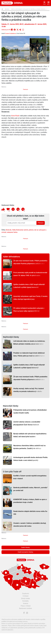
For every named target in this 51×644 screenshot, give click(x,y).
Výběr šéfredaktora (11, 257)
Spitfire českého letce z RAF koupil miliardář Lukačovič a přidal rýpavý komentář (29, 286)
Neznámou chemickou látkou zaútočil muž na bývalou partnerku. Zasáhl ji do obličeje (29, 447)
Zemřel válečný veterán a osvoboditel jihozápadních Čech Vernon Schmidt (27, 423)
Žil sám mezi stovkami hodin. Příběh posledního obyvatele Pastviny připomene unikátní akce (30, 262)
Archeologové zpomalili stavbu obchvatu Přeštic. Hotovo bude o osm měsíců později (31, 459)
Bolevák (9, 230)
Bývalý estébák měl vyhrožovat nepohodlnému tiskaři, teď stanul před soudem (30, 435)
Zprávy (7, 9)
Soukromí (26, 594)
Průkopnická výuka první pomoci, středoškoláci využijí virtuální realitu (30, 411)
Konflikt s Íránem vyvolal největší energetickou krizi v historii (30, 477)
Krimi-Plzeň (15, 116)
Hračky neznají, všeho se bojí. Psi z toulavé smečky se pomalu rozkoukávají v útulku (29, 390)
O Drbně (25, 596)
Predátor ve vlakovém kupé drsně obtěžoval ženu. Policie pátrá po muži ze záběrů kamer (29, 354)
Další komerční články (25, 552)
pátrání (31, 230)
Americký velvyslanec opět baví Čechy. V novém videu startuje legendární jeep (30, 298)
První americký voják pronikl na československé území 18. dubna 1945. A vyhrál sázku (30, 274)
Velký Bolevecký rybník (20, 230)
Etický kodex (26, 598)
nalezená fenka (12, 232)
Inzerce (26, 603)
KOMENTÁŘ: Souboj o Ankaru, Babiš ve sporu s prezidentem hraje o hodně (30, 501)
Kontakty (25, 601)
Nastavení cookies (25, 608)
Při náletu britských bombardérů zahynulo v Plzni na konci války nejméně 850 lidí (29, 310)
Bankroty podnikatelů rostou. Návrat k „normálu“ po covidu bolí (31, 489)
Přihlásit (41, 223)
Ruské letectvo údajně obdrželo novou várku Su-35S (30, 513)
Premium (26, 89)
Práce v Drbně (26, 606)
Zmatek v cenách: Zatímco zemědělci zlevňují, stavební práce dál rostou (30, 525)
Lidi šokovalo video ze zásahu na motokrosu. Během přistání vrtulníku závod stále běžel (29, 343)
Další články (26, 547)
